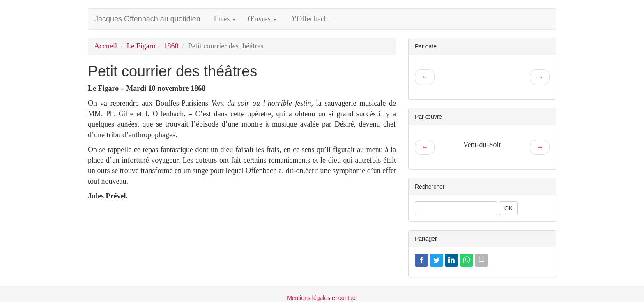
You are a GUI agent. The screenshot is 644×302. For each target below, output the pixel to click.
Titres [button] (224, 19)
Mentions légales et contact (322, 298)
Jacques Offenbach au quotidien (147, 19)
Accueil (106, 46)
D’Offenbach (308, 19)
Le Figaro (141, 46)
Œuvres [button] (262, 19)
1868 (171, 46)
